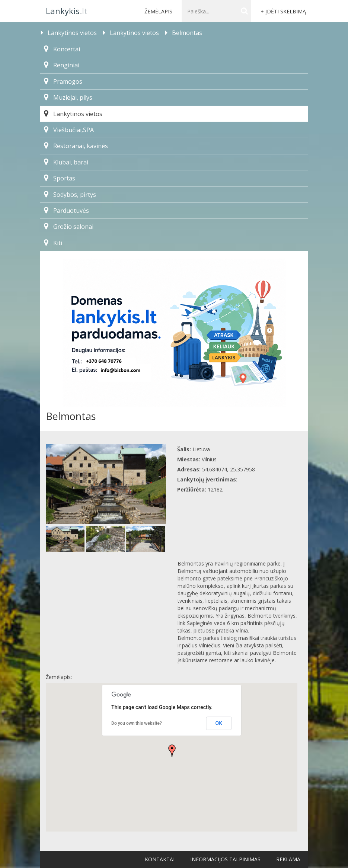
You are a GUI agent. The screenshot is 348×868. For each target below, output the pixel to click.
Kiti (53, 243)
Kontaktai (160, 859)
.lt (67, 11)
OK (219, 723)
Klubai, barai (66, 162)
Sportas (60, 178)
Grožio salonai (69, 227)
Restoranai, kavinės (76, 146)
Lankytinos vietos (73, 114)
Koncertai (62, 49)
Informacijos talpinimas (225, 859)
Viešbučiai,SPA (69, 130)
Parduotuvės (66, 211)
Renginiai (62, 65)
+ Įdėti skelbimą (283, 11)
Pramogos (63, 81)
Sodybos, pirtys (70, 195)
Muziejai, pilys (68, 97)
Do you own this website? (137, 723)
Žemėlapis (158, 11)
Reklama (288, 859)
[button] (172, 751)
